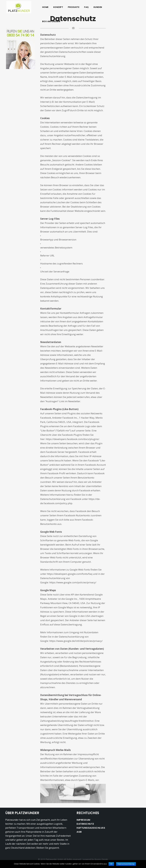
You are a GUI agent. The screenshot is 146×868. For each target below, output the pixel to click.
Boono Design (101, 859)
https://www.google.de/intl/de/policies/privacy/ (76, 641)
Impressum (83, 820)
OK (111, 864)
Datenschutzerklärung (126, 864)
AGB (79, 832)
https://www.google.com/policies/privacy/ (73, 582)
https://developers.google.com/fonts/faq (70, 574)
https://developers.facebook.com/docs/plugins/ (72, 439)
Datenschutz (85, 824)
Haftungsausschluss (91, 828)
